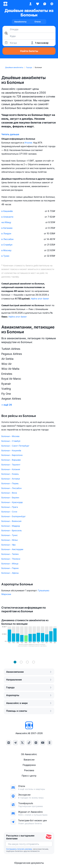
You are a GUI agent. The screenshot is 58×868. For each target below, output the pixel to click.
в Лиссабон (7, 239)
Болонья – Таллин (10, 554)
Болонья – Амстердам (12, 549)
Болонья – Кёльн (10, 540)
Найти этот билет (40, 299)
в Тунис (5, 256)
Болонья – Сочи (9, 512)
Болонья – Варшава (11, 460)
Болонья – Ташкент (11, 465)
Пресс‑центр (29, 776)
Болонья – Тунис (10, 535)
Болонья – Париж (10, 568)
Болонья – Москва (10, 436)
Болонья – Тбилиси (11, 559)
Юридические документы (29, 863)
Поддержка (29, 765)
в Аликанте (7, 217)
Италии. (29, 143)
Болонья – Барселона (12, 455)
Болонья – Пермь (10, 483)
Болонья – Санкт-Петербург (15, 446)
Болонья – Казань (10, 474)
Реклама (29, 770)
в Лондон (6, 233)
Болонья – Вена (9, 493)
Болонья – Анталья (11, 479)
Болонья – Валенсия (11, 521)
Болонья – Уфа (8, 545)
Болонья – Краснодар (12, 502)
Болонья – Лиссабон (12, 488)
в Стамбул (7, 245)
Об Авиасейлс (29, 754)
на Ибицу (6, 222)
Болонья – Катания (11, 469)
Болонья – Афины (10, 573)
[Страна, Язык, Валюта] (52, 4)
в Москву (6, 250)
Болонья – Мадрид (11, 526)
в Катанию (7, 228)
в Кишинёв (7, 211)
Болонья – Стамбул (11, 441)
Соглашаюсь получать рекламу (19, 849)
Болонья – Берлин (10, 498)
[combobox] (29, 29)
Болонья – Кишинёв (11, 450)
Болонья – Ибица (10, 564)
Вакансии (29, 760)
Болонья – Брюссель (12, 530)
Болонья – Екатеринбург (14, 516)
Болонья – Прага (10, 507)
